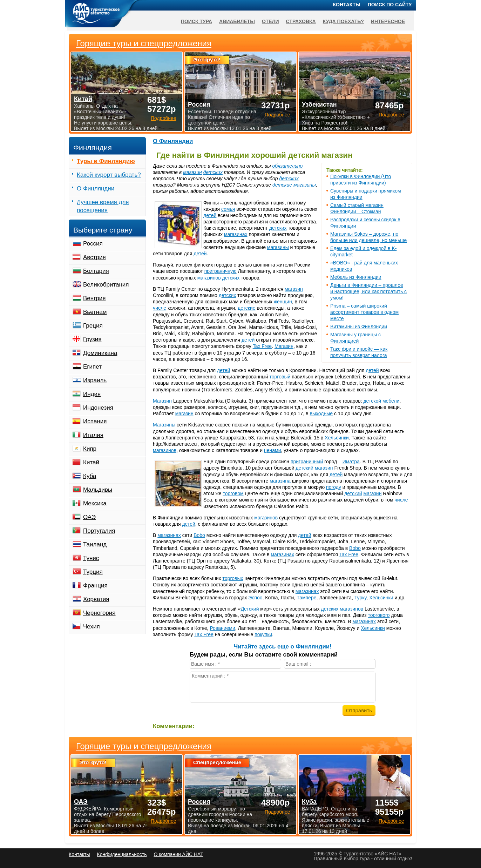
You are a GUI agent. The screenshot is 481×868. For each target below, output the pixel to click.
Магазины (164, 425)
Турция (93, 572)
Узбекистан (319, 105)
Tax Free (262, 346)
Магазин (284, 346)
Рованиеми (222, 628)
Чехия (92, 627)
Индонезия (98, 408)
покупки (263, 634)
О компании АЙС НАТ (179, 854)
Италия (93, 435)
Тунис (91, 558)
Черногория (99, 613)
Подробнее (164, 821)
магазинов (209, 278)
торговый (280, 377)
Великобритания (106, 285)
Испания (95, 421)
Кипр (90, 449)
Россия (93, 244)
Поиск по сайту (390, 5)
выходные (321, 413)
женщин (283, 302)
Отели (270, 21)
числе (160, 308)
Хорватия (96, 599)
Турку (360, 598)
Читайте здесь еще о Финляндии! (282, 647)
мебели (391, 401)
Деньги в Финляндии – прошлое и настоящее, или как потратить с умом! (368, 291)
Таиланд (95, 544)
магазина (280, 481)
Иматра (351, 462)
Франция (95, 586)
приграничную (221, 271)
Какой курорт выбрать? (109, 175)
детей (210, 215)
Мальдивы (98, 490)
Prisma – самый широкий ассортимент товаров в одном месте (364, 312)
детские (282, 185)
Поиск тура (197, 21)
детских (213, 172)
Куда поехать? (343, 21)
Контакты (347, 5)
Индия (92, 394)
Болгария (96, 271)
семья (228, 209)
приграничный (307, 462)
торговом (233, 493)
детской (372, 401)
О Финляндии (173, 141)
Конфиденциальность (122, 854)
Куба (90, 476)
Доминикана (100, 353)
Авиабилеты (237, 21)
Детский (250, 609)
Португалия (99, 531)
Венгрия (94, 298)
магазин (192, 172)
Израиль (95, 380)
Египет (92, 367)
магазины (305, 185)
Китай (91, 462)
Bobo (199, 535)
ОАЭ (89, 517)
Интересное (388, 21)
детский (304, 468)
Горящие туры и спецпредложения (144, 746)
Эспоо (255, 598)
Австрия (94, 257)
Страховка (301, 21)
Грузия (92, 339)
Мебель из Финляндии (356, 277)
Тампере (306, 598)
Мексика (95, 503)
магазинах (236, 234)
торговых (233, 578)
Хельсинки (337, 438)
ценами (273, 450)
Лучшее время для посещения (103, 206)
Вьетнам (95, 312)
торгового (379, 615)
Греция (93, 326)
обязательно (287, 166)
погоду (334, 487)
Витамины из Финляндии (359, 327)
